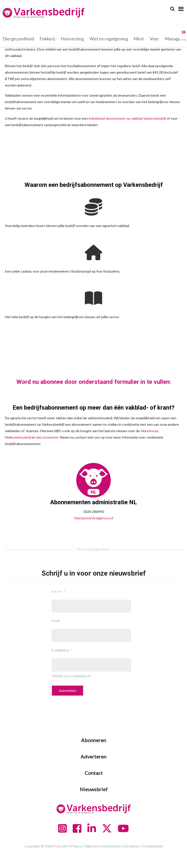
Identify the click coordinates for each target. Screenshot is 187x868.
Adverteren (93, 756)
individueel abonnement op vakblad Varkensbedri (126, 118)
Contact (94, 773)
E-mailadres (61, 650)
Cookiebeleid (153, 846)
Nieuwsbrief (94, 789)
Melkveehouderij (18, 437)
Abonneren (94, 740)
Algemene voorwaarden (103, 846)
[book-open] (93, 298)
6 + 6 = (57, 591)
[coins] (93, 207)
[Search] (172, 9)
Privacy (76, 846)
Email (56, 621)
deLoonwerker (47, 437)
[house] (93, 252)
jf (165, 118)
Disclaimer (132, 846)
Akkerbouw (149, 431)
